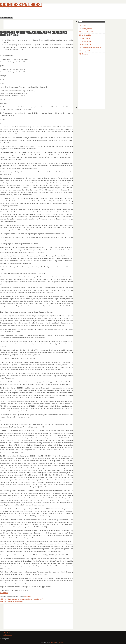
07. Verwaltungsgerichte (87, 45)
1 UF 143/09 (4, 593)
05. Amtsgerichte (85, 38)
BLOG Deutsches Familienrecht (21, 5)
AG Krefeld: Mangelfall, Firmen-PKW (12, 601)
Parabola (53, 643)
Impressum (7, 633)
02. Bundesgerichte (85, 29)
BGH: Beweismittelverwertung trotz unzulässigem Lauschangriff (21, 599)
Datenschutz (8, 635)
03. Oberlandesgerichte (87, 32)
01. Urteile (83, 26)
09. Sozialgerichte (85, 51)
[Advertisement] (35, 14)
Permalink (28, 597)
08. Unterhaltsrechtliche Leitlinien (90, 48)
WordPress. (60, 643)
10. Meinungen (84, 54)
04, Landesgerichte (85, 35)
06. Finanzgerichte (85, 41)
